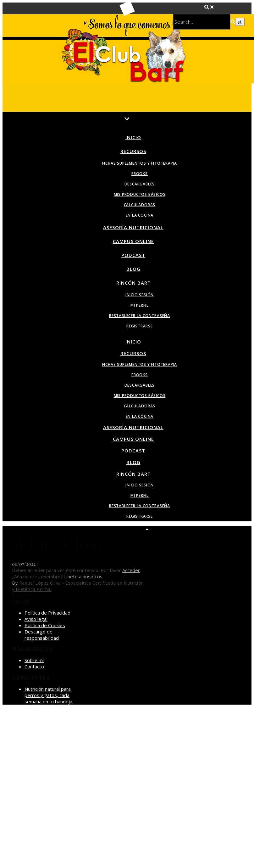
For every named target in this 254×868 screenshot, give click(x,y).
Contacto (34, 667)
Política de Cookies (45, 625)
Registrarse (140, 326)
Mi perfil (140, 305)
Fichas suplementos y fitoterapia (140, 163)
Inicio (133, 137)
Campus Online (133, 241)
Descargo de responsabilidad (42, 635)
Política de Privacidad (47, 613)
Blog (133, 269)
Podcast (133, 255)
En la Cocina (140, 215)
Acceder (131, 570)
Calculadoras (140, 205)
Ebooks (140, 174)
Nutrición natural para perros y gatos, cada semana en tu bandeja (48, 695)
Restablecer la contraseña (140, 316)
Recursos (133, 151)
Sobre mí (34, 660)
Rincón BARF (133, 283)
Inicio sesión (140, 295)
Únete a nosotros (83, 576)
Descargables (140, 184)
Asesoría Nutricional (133, 227)
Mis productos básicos (140, 194)
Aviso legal (36, 619)
